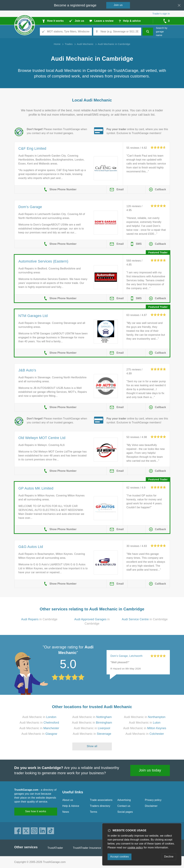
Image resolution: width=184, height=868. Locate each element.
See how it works (36, 811)
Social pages (125, 812)
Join (118, 5)
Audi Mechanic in (39, 717)
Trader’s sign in (161, 14)
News (66, 812)
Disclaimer (151, 806)
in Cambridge (39, 619)
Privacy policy (153, 800)
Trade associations (101, 800)
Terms (94, 812)
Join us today (150, 770)
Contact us (124, 806)
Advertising (124, 800)
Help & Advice (71, 806)
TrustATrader (55, 848)
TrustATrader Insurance (87, 848)
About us (68, 800)
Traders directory (100, 806)
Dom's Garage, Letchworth (127, 656)
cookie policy (135, 848)
